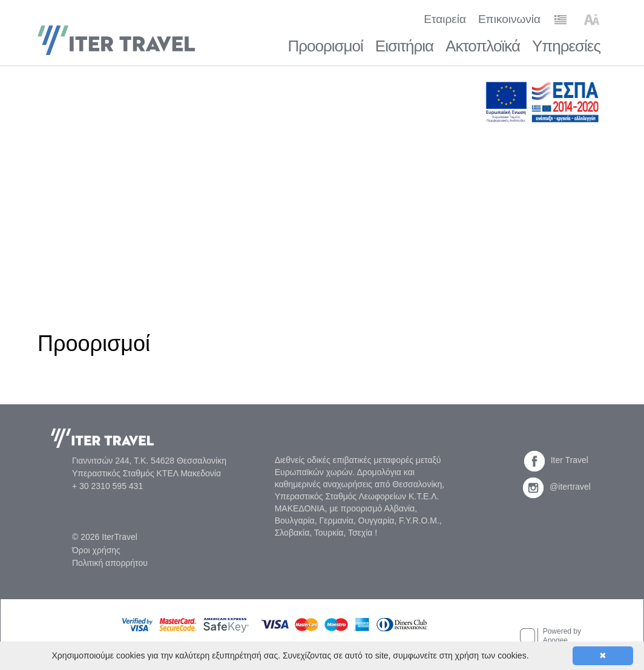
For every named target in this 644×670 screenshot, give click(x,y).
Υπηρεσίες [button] (566, 46)
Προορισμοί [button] (325, 46)
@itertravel (557, 487)
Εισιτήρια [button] (404, 46)
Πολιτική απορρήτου (110, 563)
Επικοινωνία (509, 19)
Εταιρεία (445, 19)
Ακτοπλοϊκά (483, 46)
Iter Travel (556, 460)
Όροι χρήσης (96, 550)
